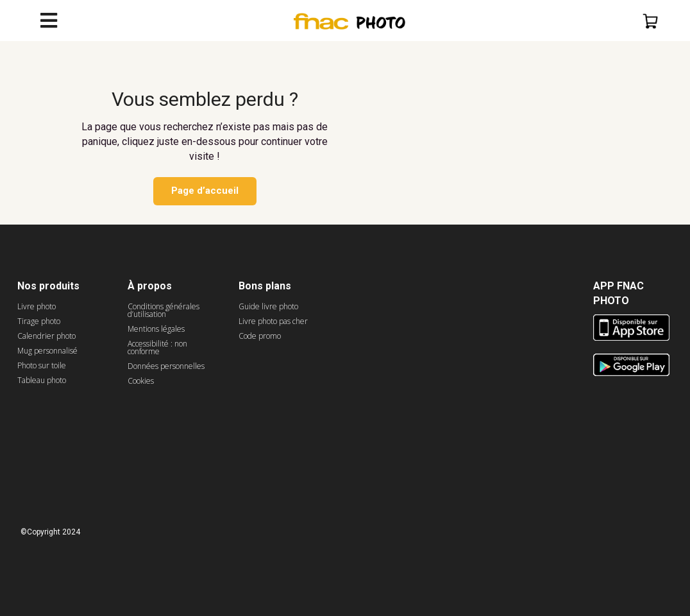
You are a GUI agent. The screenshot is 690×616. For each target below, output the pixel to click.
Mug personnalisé (47, 351)
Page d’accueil (205, 191)
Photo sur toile (42, 365)
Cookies (141, 381)
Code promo (260, 336)
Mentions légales (156, 329)
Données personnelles (166, 366)
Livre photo (37, 306)
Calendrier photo (46, 336)
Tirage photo (39, 321)
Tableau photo (42, 380)
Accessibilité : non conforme (157, 347)
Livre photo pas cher (273, 321)
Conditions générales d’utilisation (164, 310)
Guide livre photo (268, 306)
